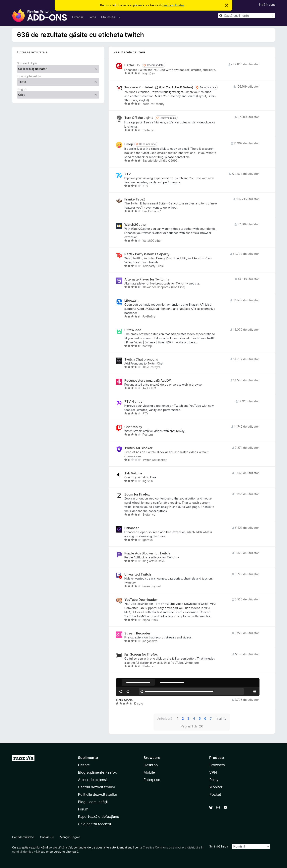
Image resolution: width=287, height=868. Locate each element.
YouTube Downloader (141, 600)
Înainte (221, 718)
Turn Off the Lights (139, 118)
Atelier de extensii (93, 780)
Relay (214, 780)
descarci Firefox (173, 5)
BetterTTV (132, 65)
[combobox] (247, 16)
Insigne (22, 89)
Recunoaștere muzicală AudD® (148, 381)
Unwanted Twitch (138, 574)
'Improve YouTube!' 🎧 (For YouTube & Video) (159, 87)
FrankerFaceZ (135, 199)
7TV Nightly (133, 402)
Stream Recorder (137, 633)
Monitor (216, 787)
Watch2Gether (136, 225)
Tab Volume (133, 473)
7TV (128, 174)
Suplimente (88, 758)
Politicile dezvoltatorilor (98, 794)
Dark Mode (124, 700)
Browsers (217, 765)
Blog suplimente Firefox (97, 772)
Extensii (78, 17)
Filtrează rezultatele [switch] (32, 52)
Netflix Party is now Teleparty (147, 254)
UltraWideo (133, 330)
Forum (83, 809)
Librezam (131, 301)
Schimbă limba (219, 846)
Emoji (129, 144)
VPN (213, 772)
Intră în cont (267, 4)
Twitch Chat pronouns (141, 359)
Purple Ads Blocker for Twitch (147, 553)
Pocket (215, 794)
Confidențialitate (23, 837)
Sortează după (27, 63)
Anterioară (165, 718)
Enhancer (132, 528)
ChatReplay (133, 427)
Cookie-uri (47, 837)
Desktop (151, 765)
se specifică (57, 847)
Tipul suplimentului (29, 76)
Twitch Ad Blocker (138, 448)
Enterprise (152, 780)
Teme (92, 17)
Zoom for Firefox (137, 494)
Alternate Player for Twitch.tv (147, 279)
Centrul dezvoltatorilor (97, 787)
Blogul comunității (93, 802)
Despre (84, 765)
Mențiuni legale (70, 837)
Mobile (149, 772)
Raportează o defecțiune (98, 817)
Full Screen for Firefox (141, 654)
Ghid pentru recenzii (94, 824)
